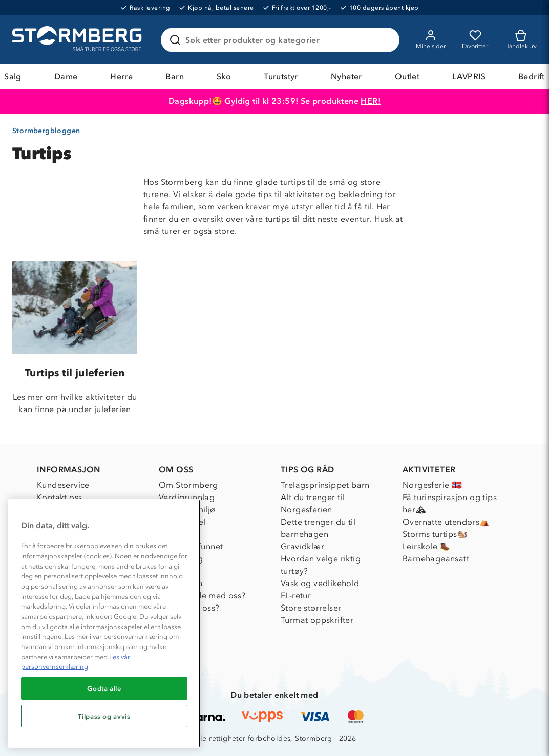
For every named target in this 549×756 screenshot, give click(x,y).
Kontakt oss (59, 497)
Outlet (407, 77)
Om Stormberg (188, 485)
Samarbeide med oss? (202, 596)
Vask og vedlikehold (320, 583)
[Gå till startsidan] (78, 40)
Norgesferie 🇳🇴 (432, 485)
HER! (371, 101)
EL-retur (296, 596)
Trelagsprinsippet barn (325, 485)
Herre (121, 77)
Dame (66, 77)
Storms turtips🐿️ (435, 534)
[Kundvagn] (521, 40)
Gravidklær (302, 546)
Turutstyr (281, 77)
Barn (175, 77)
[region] (104, 623)
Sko (224, 77)
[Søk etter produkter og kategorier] (282, 40)
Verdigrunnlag (187, 497)
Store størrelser (311, 608)
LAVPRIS (469, 77)
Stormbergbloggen (46, 131)
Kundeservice (63, 485)
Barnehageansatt (436, 559)
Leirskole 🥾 (426, 546)
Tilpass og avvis (104, 716)
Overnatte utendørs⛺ (446, 522)
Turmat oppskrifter (317, 620)
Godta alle (104, 688)
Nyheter (346, 77)
